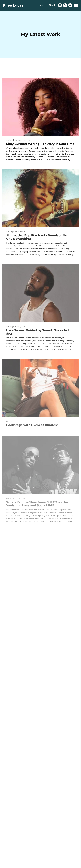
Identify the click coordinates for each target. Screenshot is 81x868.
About (52, 5)
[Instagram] (60, 5)
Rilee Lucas (13, 5)
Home (42, 5)
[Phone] (65, 5)
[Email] (70, 5)
